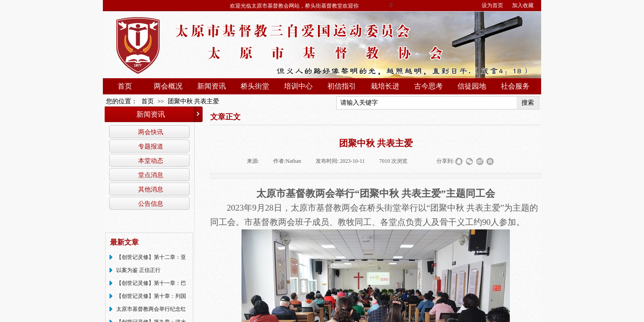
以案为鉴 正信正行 (138, 270)
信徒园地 (472, 86)
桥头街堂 (255, 86)
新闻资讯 (212, 86)
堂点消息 (151, 175)
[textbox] (427, 103)
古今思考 (428, 86)
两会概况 (168, 86)
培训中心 (298, 86)
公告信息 (151, 203)
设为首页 (492, 5)
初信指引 (342, 86)
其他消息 (151, 189)
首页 (125, 86)
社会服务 (515, 86)
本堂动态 (151, 161)
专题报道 (151, 146)
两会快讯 (151, 132)
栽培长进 (385, 86)
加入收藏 (523, 5)
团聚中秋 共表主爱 (194, 101)
